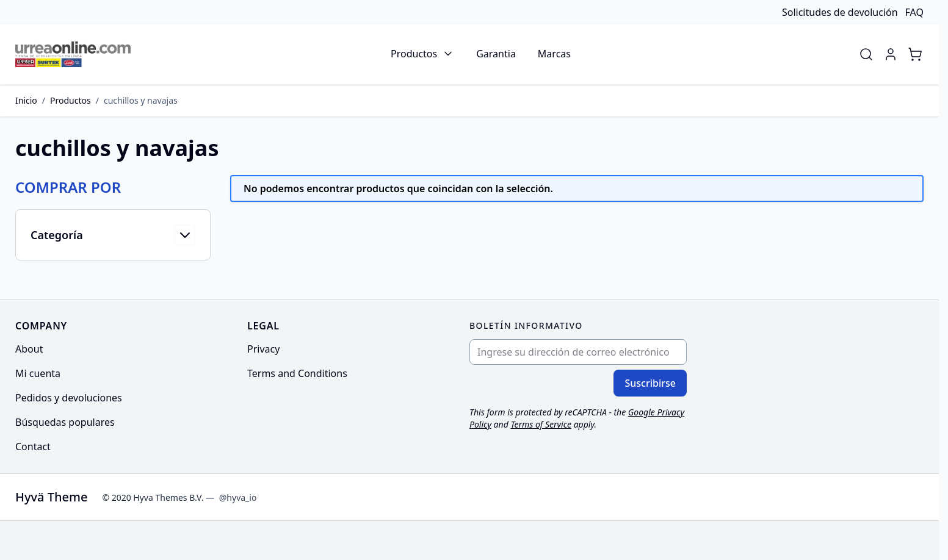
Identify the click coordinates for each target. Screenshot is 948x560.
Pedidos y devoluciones (69, 398)
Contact (33, 447)
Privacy (263, 349)
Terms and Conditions (297, 373)
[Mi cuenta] (891, 54)
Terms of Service (541, 424)
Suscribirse (650, 383)
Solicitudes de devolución (840, 12)
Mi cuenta (38, 373)
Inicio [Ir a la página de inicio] (26, 100)
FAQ (914, 12)
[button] (113, 187)
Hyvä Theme (51, 497)
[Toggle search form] (866, 54)
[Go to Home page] (73, 54)
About (29, 349)
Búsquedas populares (65, 422)
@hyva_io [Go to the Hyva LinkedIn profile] (238, 497)
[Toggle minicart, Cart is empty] (915, 54)
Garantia (496, 54)
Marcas (554, 54)
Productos (414, 54)
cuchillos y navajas (141, 100)
